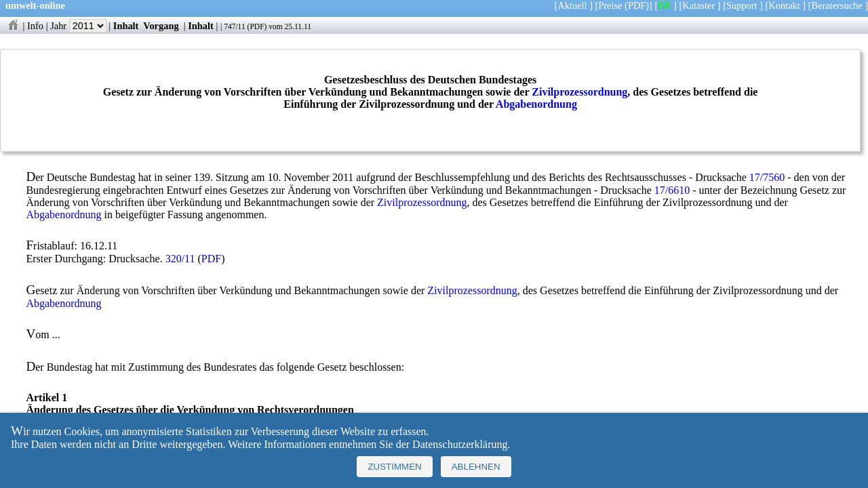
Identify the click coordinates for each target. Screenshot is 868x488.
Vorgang (161, 26)
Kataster (698, 5)
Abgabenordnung (536, 104)
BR (664, 5)
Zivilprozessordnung (579, 92)
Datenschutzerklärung (460, 444)
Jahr (78, 26)
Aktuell (572, 5)
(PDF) (637, 5)
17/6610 (672, 190)
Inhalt (126, 26)
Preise (610, 5)
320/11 (180, 259)
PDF (257, 26)
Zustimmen (394, 467)
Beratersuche (837, 5)
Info (35, 26)
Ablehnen (476, 467)
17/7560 (767, 177)
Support (742, 5)
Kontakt (784, 5)
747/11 (235, 26)
